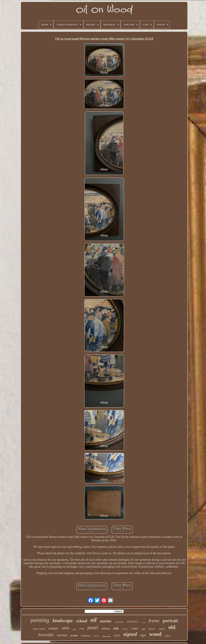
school (82, 621)
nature (162, 629)
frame (154, 621)
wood (155, 634)
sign (143, 635)
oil (94, 620)
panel (93, 627)
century (133, 622)
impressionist (39, 629)
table (66, 628)
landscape (63, 620)
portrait (170, 621)
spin (144, 629)
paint (167, 636)
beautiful (46, 635)
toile (116, 628)
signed (130, 634)
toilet (144, 622)
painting (40, 620)
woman (62, 635)
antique (53, 628)
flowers (152, 629)
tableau (106, 628)
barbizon (86, 636)
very (82, 629)
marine (106, 621)
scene (74, 635)
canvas (125, 629)
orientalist (119, 622)
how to (96, 636)
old (172, 627)
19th (117, 636)
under (135, 628)
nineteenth (106, 636)
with (74, 629)
